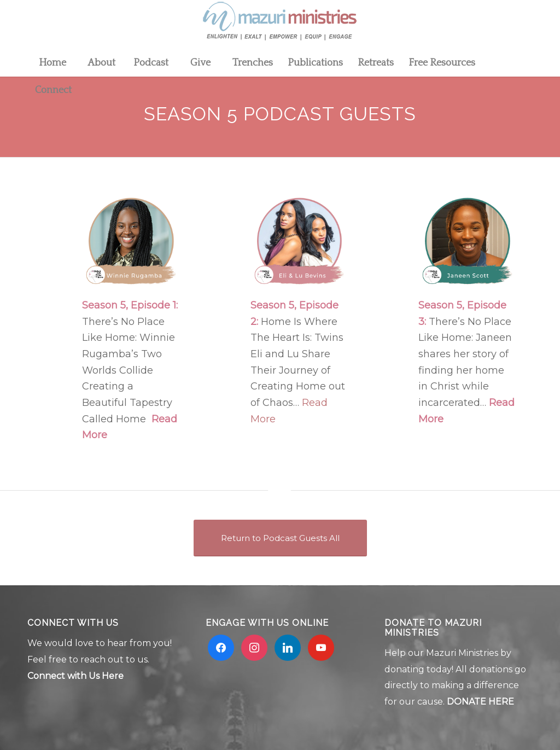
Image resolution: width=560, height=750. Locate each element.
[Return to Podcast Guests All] (280, 538)
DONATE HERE (480, 702)
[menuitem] (52, 63)
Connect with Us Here (75, 676)
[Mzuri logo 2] (280, 25)
